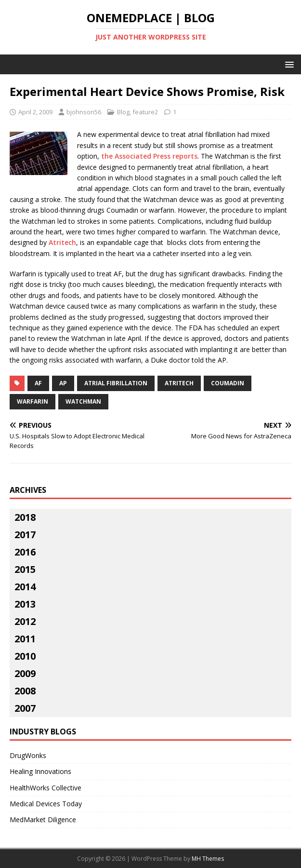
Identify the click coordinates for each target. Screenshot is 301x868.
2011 (25, 639)
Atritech (62, 242)
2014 (25, 587)
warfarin (33, 401)
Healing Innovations (40, 771)
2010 (25, 656)
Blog (123, 112)
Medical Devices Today (46, 804)
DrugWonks (28, 755)
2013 (25, 604)
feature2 (145, 112)
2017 (25, 535)
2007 (25, 708)
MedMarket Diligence (43, 820)
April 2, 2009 (35, 112)
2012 (25, 621)
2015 (25, 569)
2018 (25, 517)
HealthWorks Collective (46, 788)
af (38, 383)
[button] (288, 64)
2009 (25, 673)
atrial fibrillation (116, 383)
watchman (83, 401)
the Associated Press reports (149, 156)
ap (63, 383)
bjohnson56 (84, 112)
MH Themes (208, 859)
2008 (25, 691)
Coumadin (228, 383)
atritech (179, 383)
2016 (25, 552)
